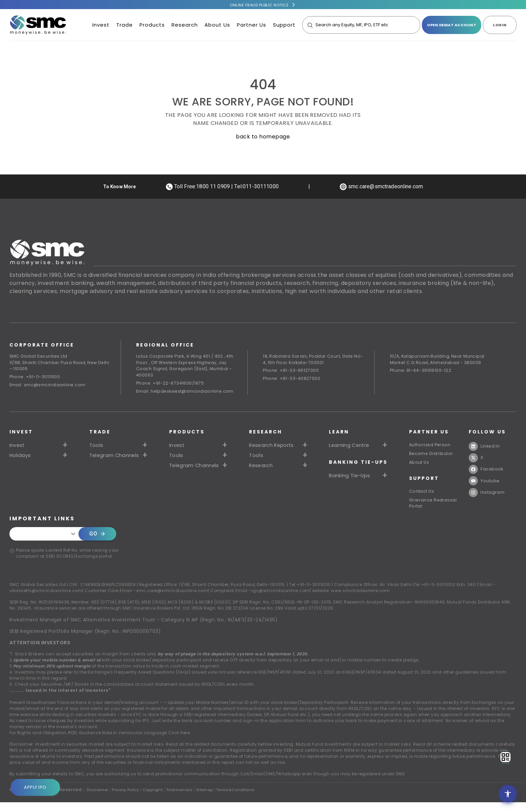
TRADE (100, 434)
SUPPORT (425, 485)
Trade (125, 26)
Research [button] (262, 468)
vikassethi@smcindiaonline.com (46, 600)
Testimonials (193, 799)
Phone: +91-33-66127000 (291, 372)
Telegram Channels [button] (115, 458)
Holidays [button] (21, 458)
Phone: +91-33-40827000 (292, 380)
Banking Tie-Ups (359, 464)
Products (152, 26)
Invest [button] (18, 448)
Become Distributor (432, 458)
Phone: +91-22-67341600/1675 (171, 385)
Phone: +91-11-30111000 (35, 378)
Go (97, 544)
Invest (101, 26)
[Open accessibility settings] (508, 794)
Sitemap (221, 799)
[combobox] (46, 544)
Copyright (163, 799)
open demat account (452, 26)
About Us (217, 26)
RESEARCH (266, 434)
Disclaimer (99, 799)
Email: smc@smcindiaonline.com (48, 387)
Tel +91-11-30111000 (310, 594)
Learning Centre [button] (351, 448)
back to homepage (263, 137)
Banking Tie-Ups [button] (351, 478)
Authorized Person (431, 447)
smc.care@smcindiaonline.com (172, 600)
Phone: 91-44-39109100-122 (422, 372)
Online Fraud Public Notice (259, 5)
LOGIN (500, 26)
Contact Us (423, 498)
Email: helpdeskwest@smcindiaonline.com (186, 394)
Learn (340, 434)
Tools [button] (97, 448)
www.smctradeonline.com (360, 600)
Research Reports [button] (273, 448)
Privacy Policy (131, 799)
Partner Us (252, 26)
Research (185, 26)
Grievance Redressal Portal (435, 511)
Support (284, 26)
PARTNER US (430, 434)
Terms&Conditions (256, 799)
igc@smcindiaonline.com (281, 600)
